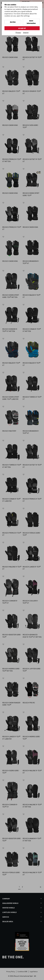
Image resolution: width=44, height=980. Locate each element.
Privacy (18, 32)
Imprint (26, 32)
